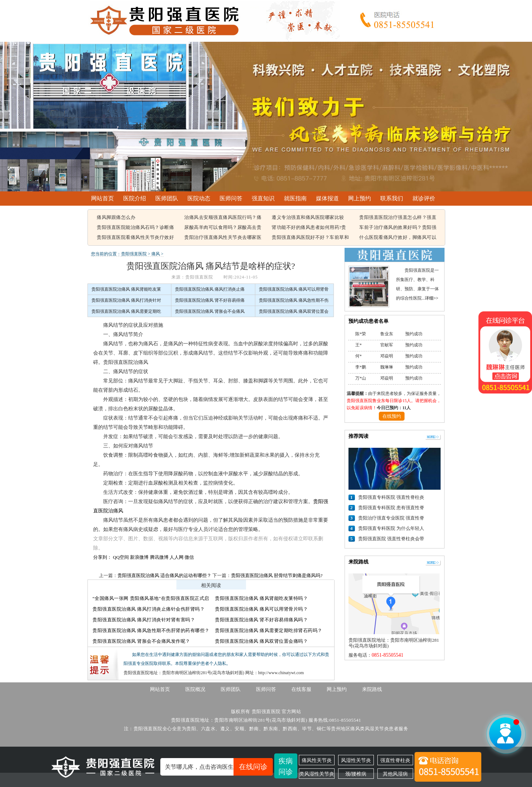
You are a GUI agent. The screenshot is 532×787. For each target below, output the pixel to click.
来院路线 (372, 689)
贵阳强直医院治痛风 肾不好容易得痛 (210, 300)
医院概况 (195, 689)
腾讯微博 (159, 557)
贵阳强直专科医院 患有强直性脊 (391, 508)
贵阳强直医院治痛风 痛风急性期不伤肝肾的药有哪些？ (151, 630)
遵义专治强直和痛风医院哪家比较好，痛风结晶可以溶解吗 (308, 218)
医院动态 (199, 198)
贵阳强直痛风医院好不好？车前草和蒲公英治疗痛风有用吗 (310, 238)
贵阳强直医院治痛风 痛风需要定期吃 (126, 311)
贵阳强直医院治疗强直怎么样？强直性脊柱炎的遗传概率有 (398, 218)
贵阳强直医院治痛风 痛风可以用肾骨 (294, 289)
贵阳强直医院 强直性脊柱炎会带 (391, 539)
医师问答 (231, 198)
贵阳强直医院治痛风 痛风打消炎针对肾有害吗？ (144, 620)
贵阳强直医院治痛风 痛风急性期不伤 (294, 300)
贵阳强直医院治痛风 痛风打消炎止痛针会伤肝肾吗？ (149, 609)
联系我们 (392, 198)
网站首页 (102, 198)
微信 (189, 557)
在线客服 (301, 689)
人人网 (177, 557)
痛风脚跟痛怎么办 (116, 217)
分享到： (102, 557)
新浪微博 (139, 557)
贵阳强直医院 (134, 254)
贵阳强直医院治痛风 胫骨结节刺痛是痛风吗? (277, 575)
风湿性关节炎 (356, 760)
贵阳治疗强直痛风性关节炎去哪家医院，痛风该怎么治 (223, 238)
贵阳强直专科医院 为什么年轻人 (391, 528)
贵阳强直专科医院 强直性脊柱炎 (391, 497)
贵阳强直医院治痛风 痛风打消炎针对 (126, 300)
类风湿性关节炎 (317, 774)
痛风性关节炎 (317, 760)
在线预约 (392, 416)
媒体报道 (327, 198)
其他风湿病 (395, 774)
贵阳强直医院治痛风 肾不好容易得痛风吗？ (261, 620)
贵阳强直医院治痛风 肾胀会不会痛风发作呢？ (141, 641)
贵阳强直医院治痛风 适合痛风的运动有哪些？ (164, 575)
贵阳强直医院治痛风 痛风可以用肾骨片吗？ (261, 609)
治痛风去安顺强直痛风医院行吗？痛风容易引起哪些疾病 (223, 218)
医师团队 (167, 198)
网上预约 (360, 198)
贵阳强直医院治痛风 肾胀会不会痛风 (210, 311)
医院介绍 (135, 198)
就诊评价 (424, 198)
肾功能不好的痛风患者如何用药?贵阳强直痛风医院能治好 (309, 228)
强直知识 (263, 198)
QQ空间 (121, 557)
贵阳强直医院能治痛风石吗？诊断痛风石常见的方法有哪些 (135, 228)
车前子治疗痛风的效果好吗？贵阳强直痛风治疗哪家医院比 (398, 228)
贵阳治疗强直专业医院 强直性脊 (391, 518)
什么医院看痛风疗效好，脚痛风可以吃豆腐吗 (398, 238)
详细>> (432, 298)
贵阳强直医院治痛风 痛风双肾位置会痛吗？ (261, 641)
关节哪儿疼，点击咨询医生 (219, 767)
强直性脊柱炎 (395, 760)
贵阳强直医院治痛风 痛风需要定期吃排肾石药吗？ (269, 630)
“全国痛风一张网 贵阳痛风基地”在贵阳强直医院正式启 (151, 598)
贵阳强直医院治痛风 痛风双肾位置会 (294, 311)
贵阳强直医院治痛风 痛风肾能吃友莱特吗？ (261, 598)
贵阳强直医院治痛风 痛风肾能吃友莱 (126, 289)
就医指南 (295, 198)
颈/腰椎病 (356, 774)
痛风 (156, 254)
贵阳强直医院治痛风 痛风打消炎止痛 (210, 289)
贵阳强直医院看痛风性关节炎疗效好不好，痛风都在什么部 (135, 238)
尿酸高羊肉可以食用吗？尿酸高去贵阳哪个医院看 (223, 228)
